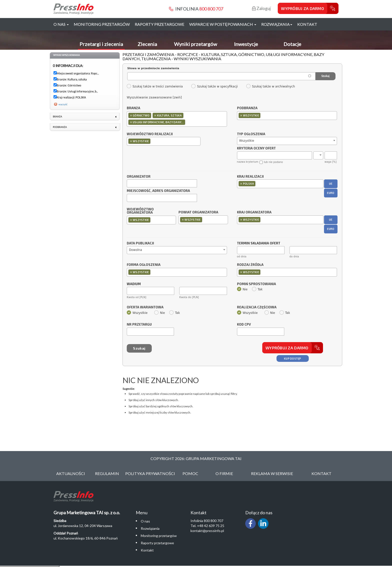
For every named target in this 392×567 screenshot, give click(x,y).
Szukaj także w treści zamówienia (155, 86)
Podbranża (247, 108)
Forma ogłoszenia (144, 265)
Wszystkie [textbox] (247, 141)
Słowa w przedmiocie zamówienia (153, 68)
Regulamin (107, 473)
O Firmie (224, 473)
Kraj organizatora (254, 212)
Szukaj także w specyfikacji (214, 86)
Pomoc (190, 473)
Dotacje (292, 44)
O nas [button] (61, 24)
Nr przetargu (139, 325)
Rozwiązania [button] (277, 24)
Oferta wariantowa (145, 307)
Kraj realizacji (250, 177)
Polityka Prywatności (150, 473)
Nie (242, 289)
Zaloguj (261, 8)
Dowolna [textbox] (135, 250)
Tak (257, 289)
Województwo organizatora (140, 211)
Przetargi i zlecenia (101, 44)
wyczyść (63, 104)
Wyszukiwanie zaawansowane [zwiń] (154, 97)
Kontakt (307, 24)
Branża (133, 108)
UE (331, 184)
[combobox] (177, 119)
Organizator (139, 177)
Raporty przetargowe (159, 24)
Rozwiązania (150, 528)
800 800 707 (211, 9)
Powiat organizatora (198, 212)
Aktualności (71, 473)
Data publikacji (140, 243)
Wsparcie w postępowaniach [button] (223, 24)
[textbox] (188, 122)
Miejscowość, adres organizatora (158, 191)
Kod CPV (244, 325)
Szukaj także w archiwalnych (270, 86)
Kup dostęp (293, 358)
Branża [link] (57, 117)
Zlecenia (147, 44)
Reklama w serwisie (272, 473)
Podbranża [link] (60, 127)
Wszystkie (137, 313)
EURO (331, 193)
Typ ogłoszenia (251, 134)
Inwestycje (246, 44)
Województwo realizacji (150, 134)
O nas (145, 521)
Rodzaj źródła (250, 265)
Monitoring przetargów (102, 24)
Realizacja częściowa (257, 307)
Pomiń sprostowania (256, 284)
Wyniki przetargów (195, 44)
